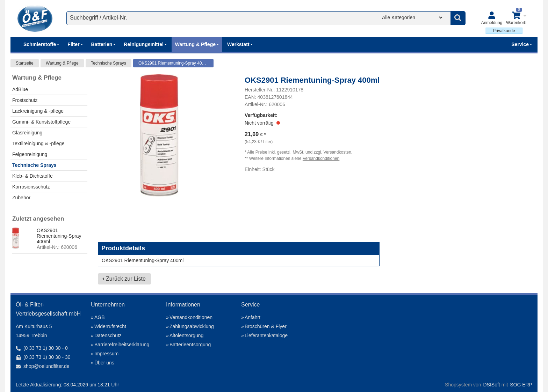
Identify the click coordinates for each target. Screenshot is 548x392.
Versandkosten (337, 152)
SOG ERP (521, 385)
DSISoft (492, 385)
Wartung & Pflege (62, 63)
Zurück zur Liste (126, 279)
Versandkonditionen (321, 158)
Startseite (25, 63)
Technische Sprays (109, 63)
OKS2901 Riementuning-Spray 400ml (174, 63)
